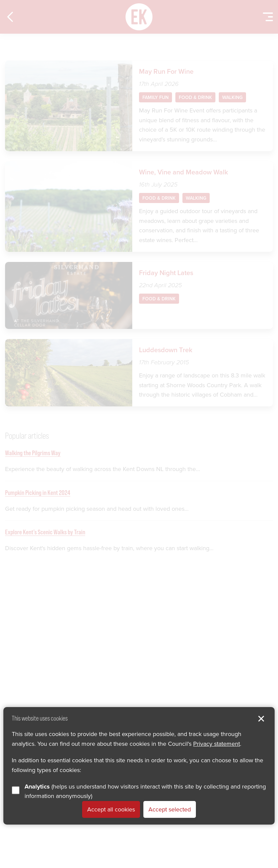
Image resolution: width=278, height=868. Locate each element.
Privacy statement (217, 744)
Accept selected (170, 809)
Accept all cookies (111, 809)
